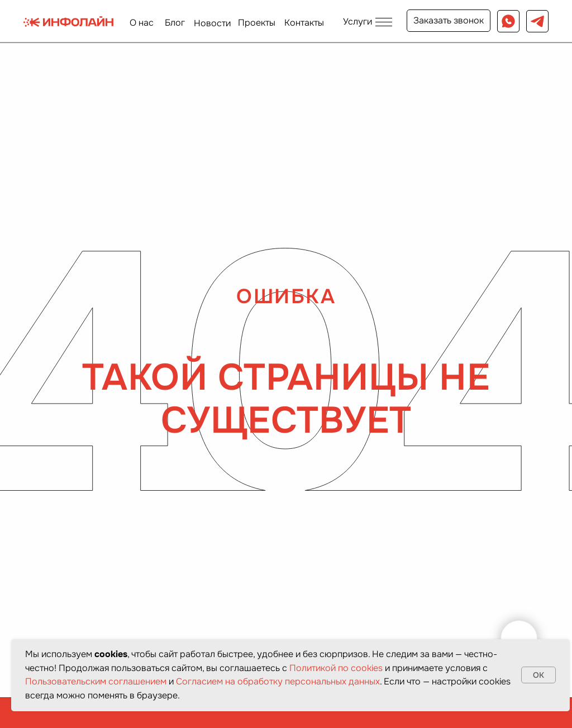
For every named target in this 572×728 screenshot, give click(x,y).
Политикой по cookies (336, 668)
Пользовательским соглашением (96, 681)
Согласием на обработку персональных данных (278, 681)
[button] (367, 22)
